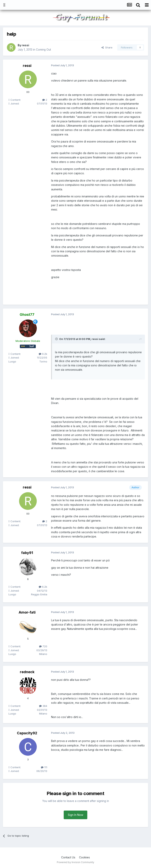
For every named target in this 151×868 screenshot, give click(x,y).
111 (44, 767)
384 (43, 706)
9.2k (43, 354)
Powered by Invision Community (75, 862)
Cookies (84, 857)
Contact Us (68, 857)
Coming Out (44, 49)
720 (43, 646)
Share (107, 47)
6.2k (43, 587)
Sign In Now (75, 815)
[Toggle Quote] (57, 339)
